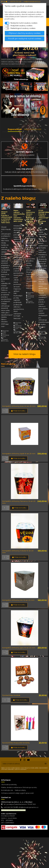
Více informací (24, 44)
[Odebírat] (46, 764)
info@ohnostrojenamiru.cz (28, 807)
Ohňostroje (18, 326)
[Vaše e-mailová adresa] (22, 764)
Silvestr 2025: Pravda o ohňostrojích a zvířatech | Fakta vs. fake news (7, 217)
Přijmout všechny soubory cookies (25, 33)
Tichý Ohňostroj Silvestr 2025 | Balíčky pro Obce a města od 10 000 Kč (30, 218)
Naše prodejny (20, 790)
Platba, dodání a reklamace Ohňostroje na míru (19, 787)
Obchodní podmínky (9, 785)
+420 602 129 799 (10, 807)
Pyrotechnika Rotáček (11, 695)
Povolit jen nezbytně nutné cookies (24, 39)
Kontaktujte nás (7, 790)
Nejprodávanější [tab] (33, 129)
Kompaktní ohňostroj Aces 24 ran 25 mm (19, 406)
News (4, 334)
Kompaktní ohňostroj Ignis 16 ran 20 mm (19, 648)
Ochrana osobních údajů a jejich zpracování (17, 793)
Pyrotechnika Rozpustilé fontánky (16, 743)
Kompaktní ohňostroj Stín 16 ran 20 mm (18, 600)
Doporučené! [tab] (15, 129)
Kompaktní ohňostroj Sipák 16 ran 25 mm (19, 454)
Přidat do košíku (18, 411)
